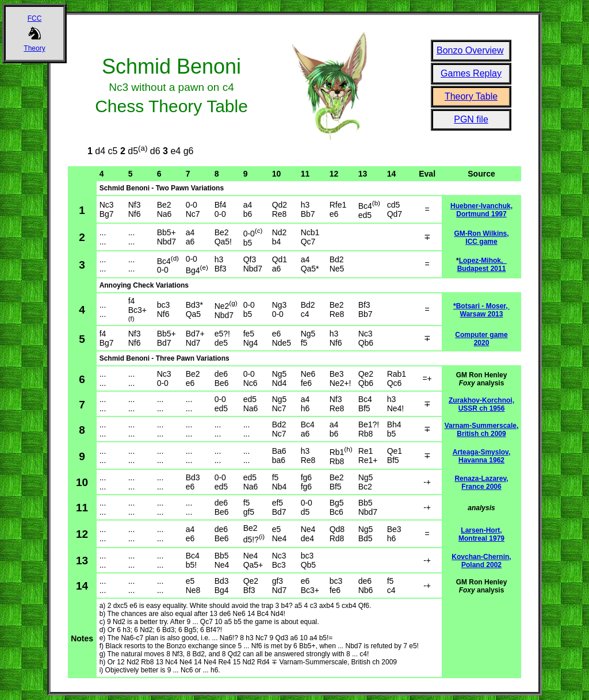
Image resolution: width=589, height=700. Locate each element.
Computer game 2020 (481, 339)
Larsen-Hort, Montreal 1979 (481, 534)
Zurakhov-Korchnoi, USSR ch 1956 (481, 404)
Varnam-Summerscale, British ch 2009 (482, 430)
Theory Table (471, 96)
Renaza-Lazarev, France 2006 (481, 483)
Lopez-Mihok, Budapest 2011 (482, 265)
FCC (35, 18)
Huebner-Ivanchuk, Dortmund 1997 (481, 210)
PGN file (471, 119)
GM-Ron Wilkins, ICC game (481, 238)
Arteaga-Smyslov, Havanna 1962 (481, 456)
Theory (34, 48)
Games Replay (471, 73)
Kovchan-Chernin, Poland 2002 (481, 561)
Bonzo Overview (470, 50)
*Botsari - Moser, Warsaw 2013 (481, 310)
